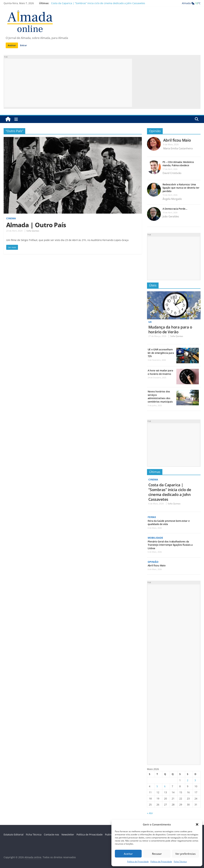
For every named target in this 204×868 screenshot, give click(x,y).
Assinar (12, 45)
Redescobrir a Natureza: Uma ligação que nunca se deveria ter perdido (181, 188)
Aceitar (128, 854)
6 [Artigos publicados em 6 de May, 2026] (165, 786)
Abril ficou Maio (177, 140)
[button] (197, 824)
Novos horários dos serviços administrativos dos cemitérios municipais (160, 397)
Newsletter (68, 834)
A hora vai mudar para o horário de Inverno (160, 372)
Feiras (152, 517)
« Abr (150, 813)
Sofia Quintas (33, 231)
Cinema (11, 218)
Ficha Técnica (180, 862)
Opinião (155, 131)
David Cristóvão (172, 173)
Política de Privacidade (138, 862)
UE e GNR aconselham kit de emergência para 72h (161, 353)
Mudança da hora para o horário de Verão (170, 329)
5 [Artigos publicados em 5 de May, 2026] (157, 786)
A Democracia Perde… (175, 209)
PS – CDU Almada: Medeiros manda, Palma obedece (178, 164)
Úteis (153, 285)
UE (150, 322)
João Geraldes (171, 216)
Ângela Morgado (172, 199)
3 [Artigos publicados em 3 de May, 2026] (195, 780)
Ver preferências (185, 854)
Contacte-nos (51, 834)
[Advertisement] (68, 83)
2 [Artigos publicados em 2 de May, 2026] (188, 780)
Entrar (23, 45)
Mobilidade (155, 538)
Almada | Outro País (36, 225)
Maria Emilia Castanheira (178, 148)
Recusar (157, 854)
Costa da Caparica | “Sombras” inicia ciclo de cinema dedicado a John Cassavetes (98, 3)
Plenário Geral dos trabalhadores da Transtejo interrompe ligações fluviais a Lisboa (170, 545)
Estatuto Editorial (14, 834)
